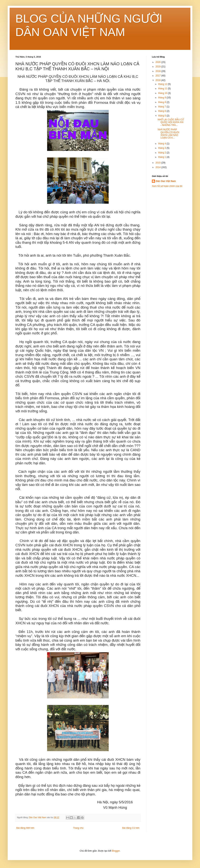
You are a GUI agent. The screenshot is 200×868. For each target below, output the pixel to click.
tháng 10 (163, 93)
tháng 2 (162, 153)
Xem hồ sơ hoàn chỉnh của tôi (167, 186)
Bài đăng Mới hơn (25, 828)
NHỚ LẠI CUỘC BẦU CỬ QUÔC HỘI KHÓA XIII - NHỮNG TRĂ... (171, 122)
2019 (158, 67)
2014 (158, 167)
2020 (158, 62)
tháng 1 (162, 157)
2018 (158, 71)
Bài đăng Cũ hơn (131, 828)
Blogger (116, 851)
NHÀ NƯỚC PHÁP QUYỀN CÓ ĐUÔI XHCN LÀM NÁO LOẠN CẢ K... (168, 134)
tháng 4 (162, 144)
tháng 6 (162, 111)
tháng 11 (163, 89)
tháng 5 (162, 116)
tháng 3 (162, 148)
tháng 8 (162, 102)
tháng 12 (163, 84)
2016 (158, 80)
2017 (158, 76)
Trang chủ (78, 828)
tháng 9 (162, 98)
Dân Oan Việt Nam (166, 181)
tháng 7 (162, 107)
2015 (158, 163)
